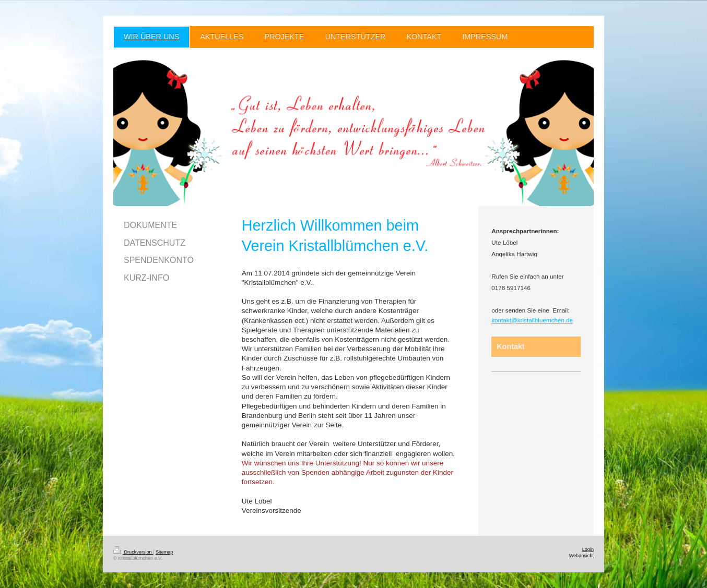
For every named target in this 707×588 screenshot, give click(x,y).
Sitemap (164, 552)
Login (588, 549)
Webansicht (581, 556)
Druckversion (133, 552)
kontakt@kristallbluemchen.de (532, 320)
